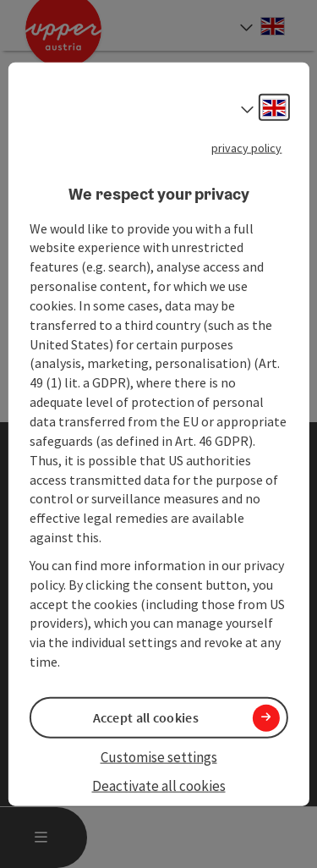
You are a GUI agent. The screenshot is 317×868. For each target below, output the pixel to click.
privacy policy (246, 148)
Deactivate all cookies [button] (159, 786)
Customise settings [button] (159, 757)
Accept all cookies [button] (146, 717)
